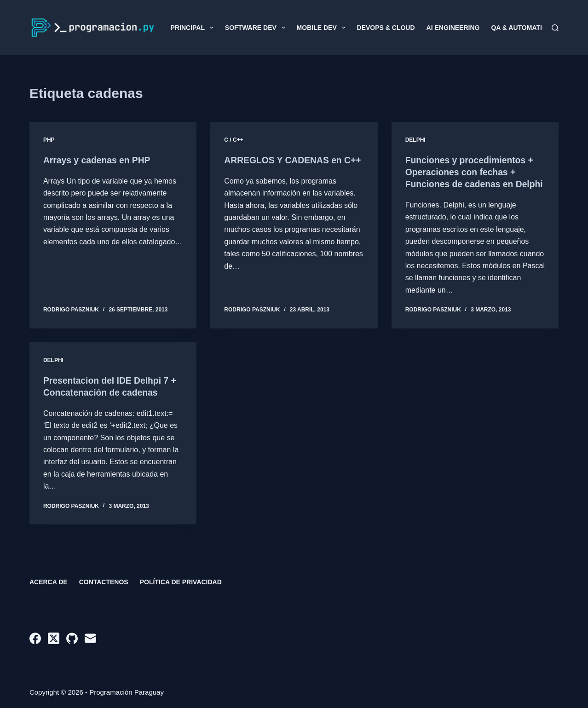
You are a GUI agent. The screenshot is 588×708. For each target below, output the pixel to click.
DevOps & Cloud (386, 28)
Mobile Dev (323, 28)
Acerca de (49, 582)
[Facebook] (35, 638)
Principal (194, 28)
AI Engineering (453, 28)
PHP (49, 140)
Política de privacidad (181, 582)
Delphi (415, 140)
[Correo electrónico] (90, 638)
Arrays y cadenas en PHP (99, 160)
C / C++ (233, 140)
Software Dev (257, 28)
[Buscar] (555, 28)
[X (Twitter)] (54, 638)
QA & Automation (521, 28)
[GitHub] (72, 638)
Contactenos (104, 582)
